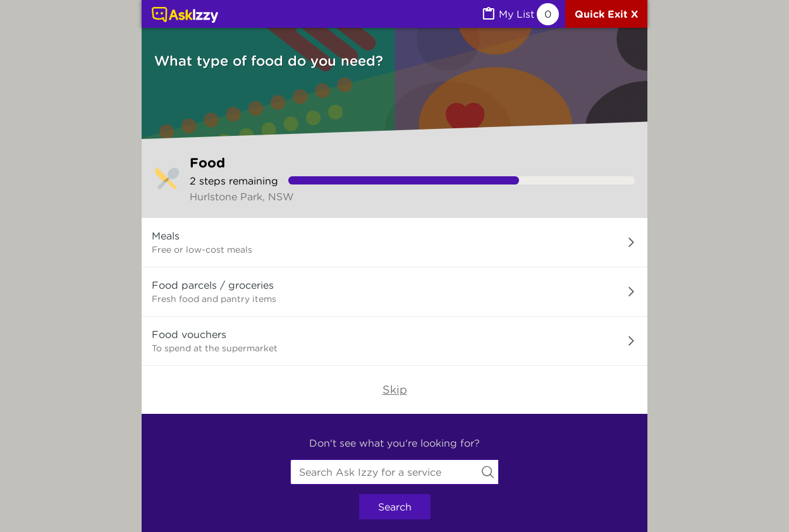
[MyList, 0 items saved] (520, 14)
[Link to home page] (185, 16)
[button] (394, 243)
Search (395, 507)
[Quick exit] (606, 14)
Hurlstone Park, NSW (242, 196)
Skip (395, 390)
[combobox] (394, 472)
